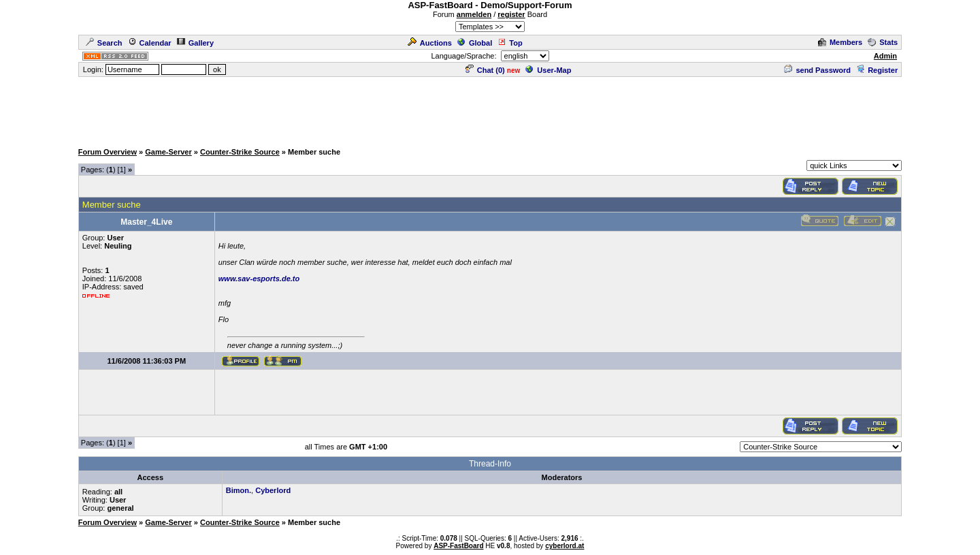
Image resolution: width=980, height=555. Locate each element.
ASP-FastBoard (458, 546)
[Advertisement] (490, 109)
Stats (883, 42)
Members (840, 42)
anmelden (474, 14)
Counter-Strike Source (240, 152)
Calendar (150, 43)
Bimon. (239, 490)
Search (104, 43)
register (511, 14)
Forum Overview (108, 152)
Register (877, 70)
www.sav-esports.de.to (259, 279)
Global (475, 43)
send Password (817, 70)
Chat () (485, 70)
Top (510, 43)
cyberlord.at (565, 546)
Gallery (195, 43)
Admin (885, 56)
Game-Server (168, 152)
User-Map (548, 70)
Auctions (430, 43)
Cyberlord (273, 490)
